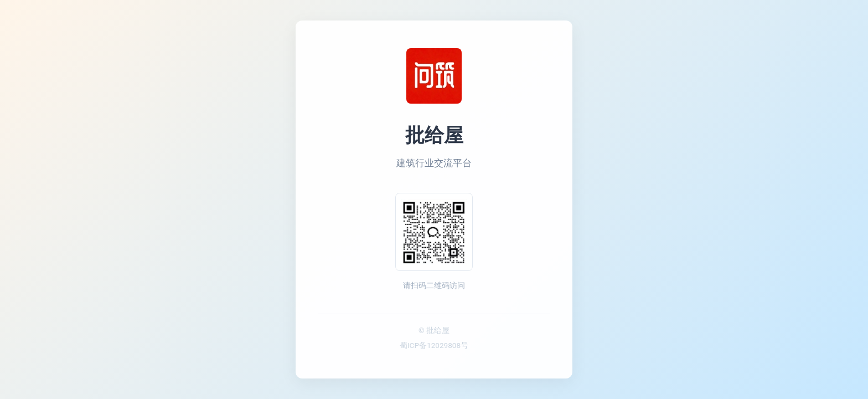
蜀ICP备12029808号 (434, 345)
